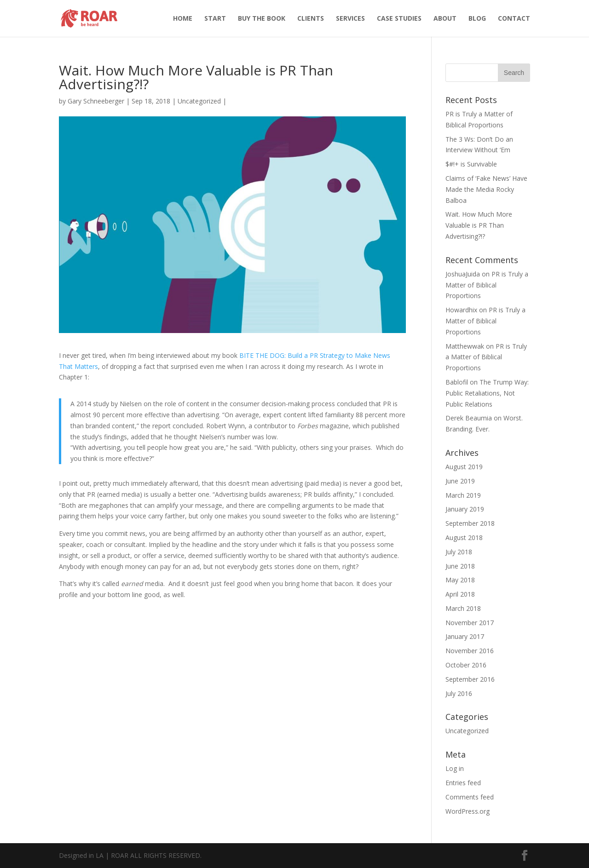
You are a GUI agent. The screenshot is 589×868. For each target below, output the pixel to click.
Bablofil (457, 382)
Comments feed (470, 797)
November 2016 (470, 651)
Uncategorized (199, 101)
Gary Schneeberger (96, 101)
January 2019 (465, 509)
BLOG (477, 19)
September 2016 (470, 679)
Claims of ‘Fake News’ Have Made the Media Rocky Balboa (486, 189)
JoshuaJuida (463, 274)
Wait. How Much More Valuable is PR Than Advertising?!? (479, 225)
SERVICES (350, 19)
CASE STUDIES (399, 19)
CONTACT (514, 19)
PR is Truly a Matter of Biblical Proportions (487, 285)
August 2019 (464, 467)
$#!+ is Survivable (471, 164)
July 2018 (459, 552)
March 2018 (463, 608)
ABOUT (445, 19)
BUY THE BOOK (262, 19)
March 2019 (463, 495)
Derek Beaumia (469, 418)
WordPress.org (468, 811)
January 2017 (465, 636)
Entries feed (463, 783)
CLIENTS (311, 19)
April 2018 (460, 594)
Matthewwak (465, 346)
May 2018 (460, 580)
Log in (455, 768)
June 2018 (460, 566)
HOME (183, 19)
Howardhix (461, 310)
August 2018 (464, 537)
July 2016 (459, 693)
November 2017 (470, 623)
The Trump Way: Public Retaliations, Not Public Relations (487, 393)
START (215, 19)
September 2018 (470, 523)
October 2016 (466, 665)
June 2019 (460, 481)
